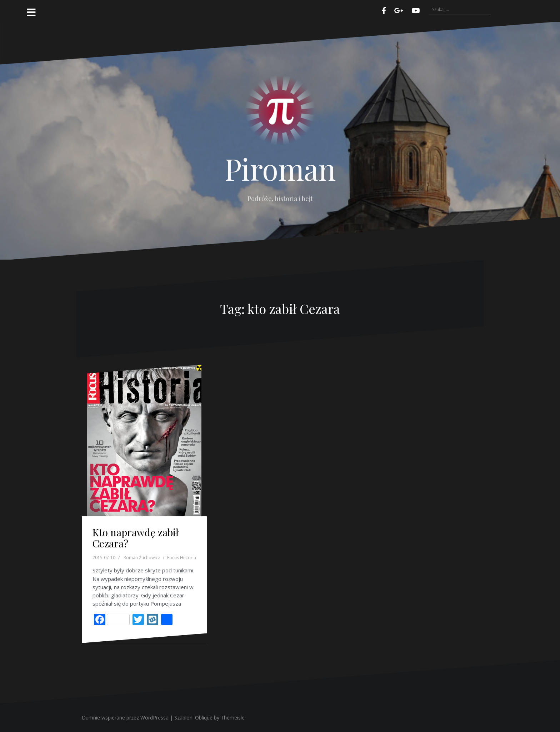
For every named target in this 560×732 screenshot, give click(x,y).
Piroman (280, 169)
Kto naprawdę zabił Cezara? (136, 538)
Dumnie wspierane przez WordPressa (125, 718)
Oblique (204, 718)
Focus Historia (182, 558)
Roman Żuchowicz (142, 558)
